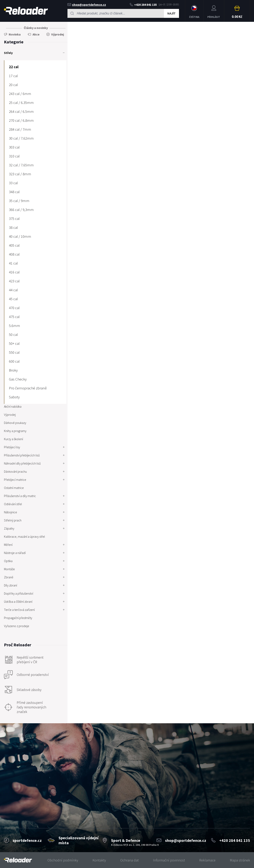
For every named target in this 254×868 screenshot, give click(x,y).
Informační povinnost (169, 860)
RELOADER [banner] (26, 11)
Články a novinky (36, 28)
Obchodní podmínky (63, 860)
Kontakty (99, 860)
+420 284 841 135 (143, 5)
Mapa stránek (240, 860)
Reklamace (207, 860)
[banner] (18, 860)
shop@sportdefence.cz (87, 5)
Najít (171, 13)
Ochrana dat (129, 860)
